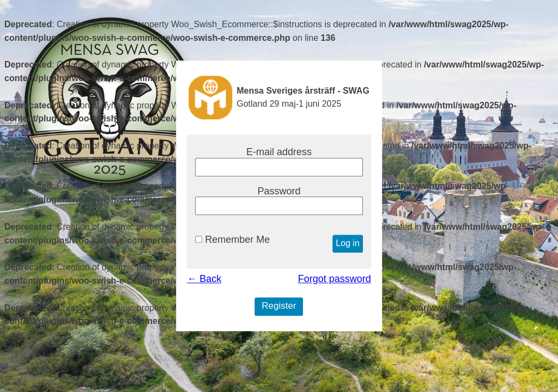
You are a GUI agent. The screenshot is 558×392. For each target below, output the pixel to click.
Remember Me (232, 240)
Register (279, 306)
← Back (204, 279)
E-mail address (279, 152)
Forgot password (335, 279)
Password (279, 191)
